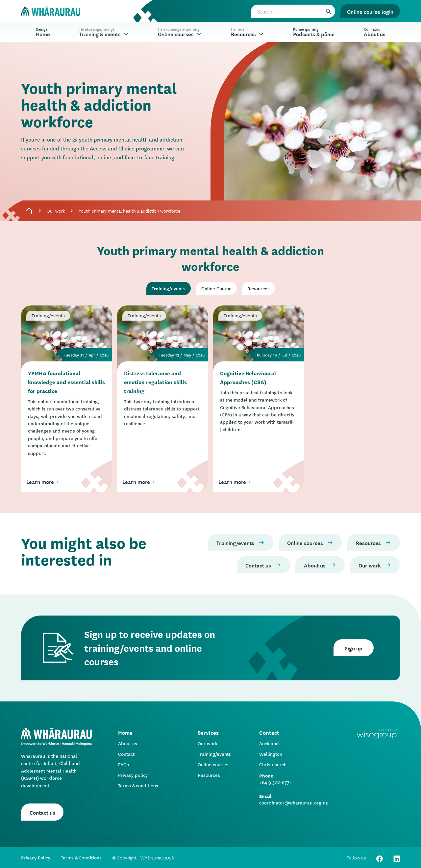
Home (43, 32)
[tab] (169, 288)
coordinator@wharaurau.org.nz (293, 802)
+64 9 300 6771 (275, 782)
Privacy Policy (36, 857)
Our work (56, 211)
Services (208, 732)
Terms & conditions (138, 785)
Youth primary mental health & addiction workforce (129, 211)
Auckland (269, 743)
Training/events (214, 754)
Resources (209, 775)
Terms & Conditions (81, 857)
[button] (104, 32)
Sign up (354, 648)
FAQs (124, 764)
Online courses (214, 764)
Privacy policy (133, 775)
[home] (51, 11)
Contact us (42, 812)
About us (128, 743)
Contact (126, 754)
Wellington (271, 754)
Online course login (370, 11)
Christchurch (273, 764)
